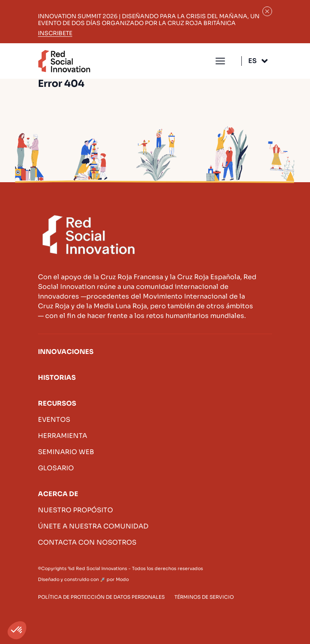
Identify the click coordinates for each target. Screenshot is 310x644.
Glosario (56, 468)
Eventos (54, 420)
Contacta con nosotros (87, 542)
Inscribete (55, 33)
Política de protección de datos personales (101, 597)
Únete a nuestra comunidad (93, 526)
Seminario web (66, 452)
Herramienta (63, 436)
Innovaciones (66, 352)
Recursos (57, 403)
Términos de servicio (204, 597)
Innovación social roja (64, 61)
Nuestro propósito (75, 510)
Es (252, 61)
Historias (57, 378)
